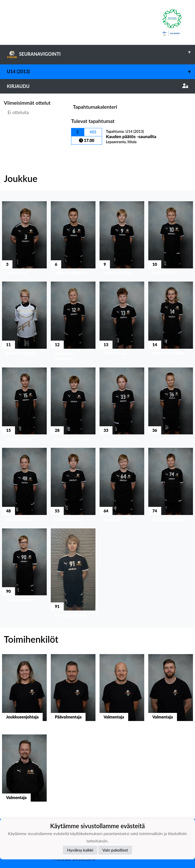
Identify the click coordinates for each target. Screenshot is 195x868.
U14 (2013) (101, 72)
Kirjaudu (97, 86)
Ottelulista (16, 132)
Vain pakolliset (115, 850)
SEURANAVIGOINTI (101, 52)
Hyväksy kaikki (80, 850)
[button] (24, 239)
